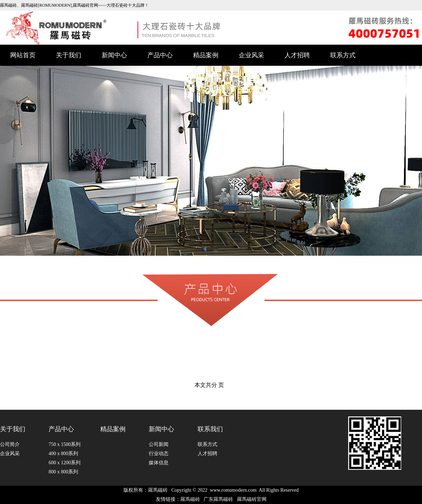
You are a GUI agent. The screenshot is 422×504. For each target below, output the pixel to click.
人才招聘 (297, 55)
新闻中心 (114, 55)
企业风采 (251, 55)
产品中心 (160, 55)
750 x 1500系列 (65, 444)
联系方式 (343, 55)
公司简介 (10, 444)
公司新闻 (159, 444)
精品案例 (206, 55)
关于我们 (69, 55)
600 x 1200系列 (65, 463)
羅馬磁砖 (158, 490)
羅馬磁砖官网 (252, 499)
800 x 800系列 (63, 472)
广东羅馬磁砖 (218, 499)
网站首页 (23, 55)
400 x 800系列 (63, 454)
